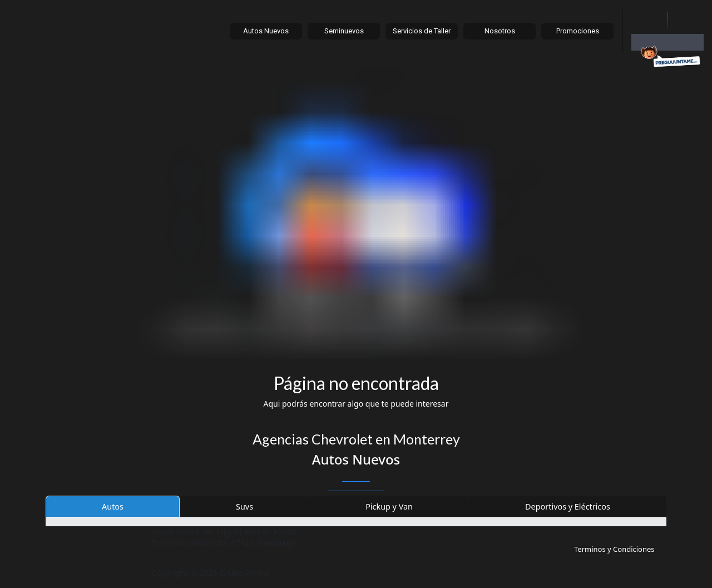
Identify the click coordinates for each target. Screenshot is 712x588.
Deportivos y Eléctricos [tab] (568, 507)
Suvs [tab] (244, 507)
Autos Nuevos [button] (266, 31)
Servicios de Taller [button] (422, 31)
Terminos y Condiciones (614, 549)
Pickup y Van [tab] (389, 507)
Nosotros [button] (500, 31)
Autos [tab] (113, 507)
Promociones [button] (578, 31)
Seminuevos (344, 31)
